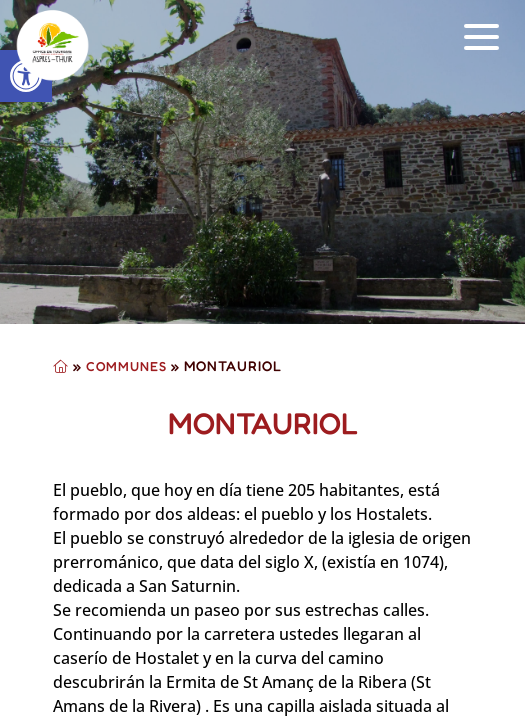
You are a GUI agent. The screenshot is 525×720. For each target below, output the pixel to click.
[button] (482, 37)
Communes (126, 366)
